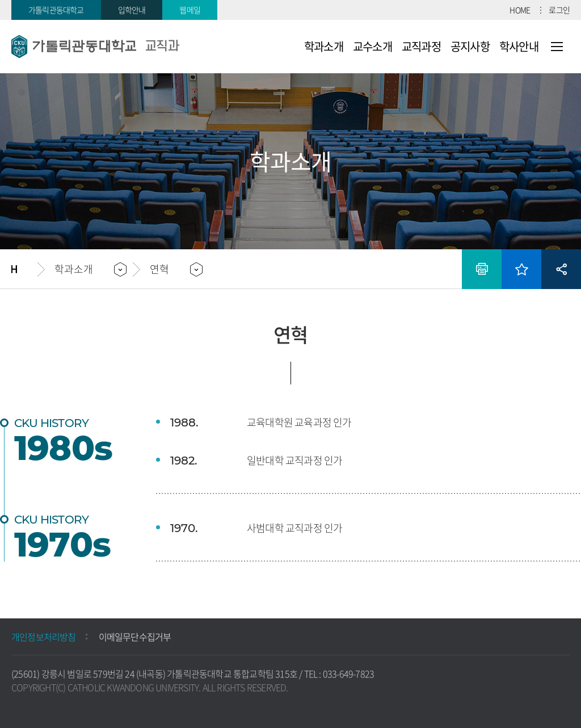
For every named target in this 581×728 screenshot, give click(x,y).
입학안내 (132, 10)
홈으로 (24, 269)
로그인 (559, 10)
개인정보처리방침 (44, 637)
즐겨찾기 (521, 269)
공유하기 (561, 269)
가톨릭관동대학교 (56, 10)
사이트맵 (557, 47)
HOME (520, 10)
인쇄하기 (482, 269)
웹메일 (190, 10)
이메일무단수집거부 (135, 637)
